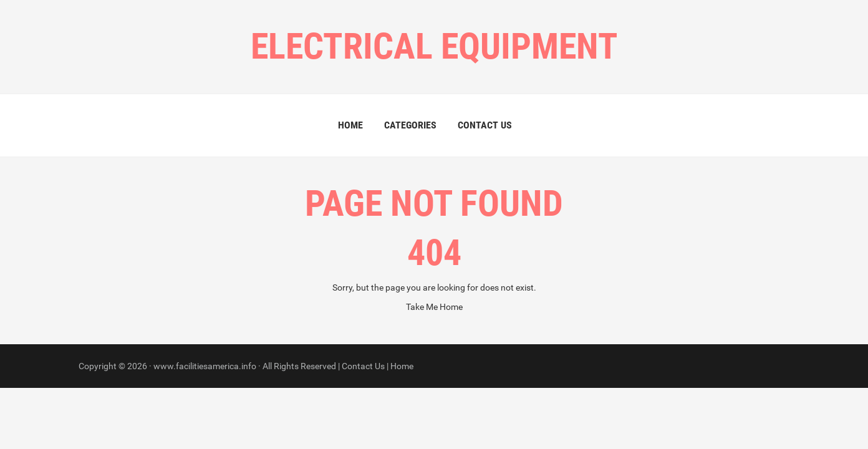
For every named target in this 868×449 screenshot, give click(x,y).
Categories (410, 125)
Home (350, 125)
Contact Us (485, 125)
